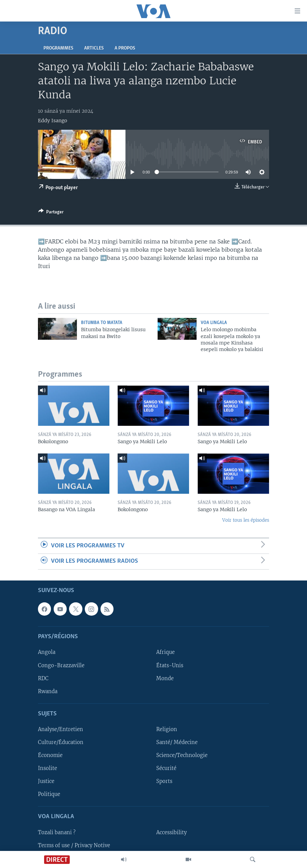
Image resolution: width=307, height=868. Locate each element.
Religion (167, 729)
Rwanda (48, 691)
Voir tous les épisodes (246, 520)
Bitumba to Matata (102, 323)
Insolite (48, 768)
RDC (43, 678)
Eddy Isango (52, 121)
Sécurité (166, 768)
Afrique (165, 652)
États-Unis (170, 665)
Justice (46, 781)
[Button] (51, 213)
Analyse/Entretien (61, 729)
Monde (165, 678)
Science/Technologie (182, 755)
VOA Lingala (214, 323)
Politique (49, 794)
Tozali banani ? (57, 832)
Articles (94, 48)
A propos (125, 48)
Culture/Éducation (61, 742)
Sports (164, 781)
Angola (47, 652)
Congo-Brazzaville (61, 665)
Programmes (58, 48)
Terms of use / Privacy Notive (74, 845)
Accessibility (171, 832)
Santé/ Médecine (177, 742)
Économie (50, 755)
